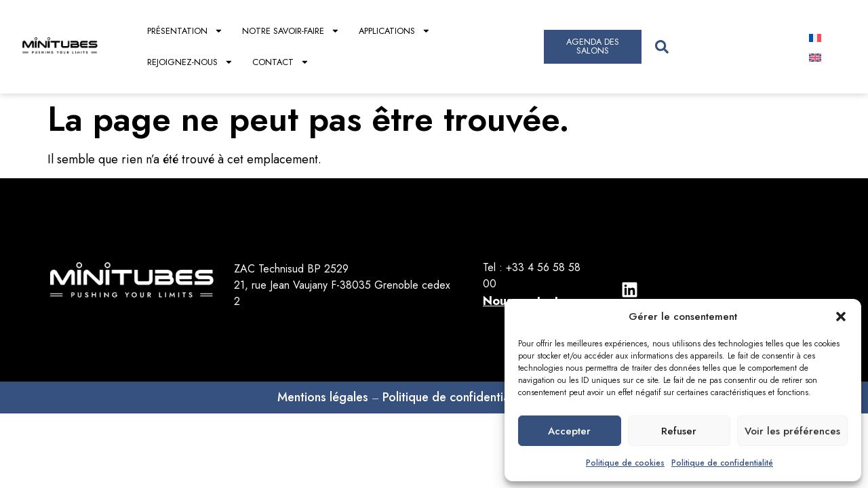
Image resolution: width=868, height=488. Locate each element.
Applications (395, 31)
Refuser (679, 431)
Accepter (569, 431)
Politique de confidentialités (457, 397)
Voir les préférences (792, 431)
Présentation (185, 31)
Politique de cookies (625, 463)
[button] (841, 317)
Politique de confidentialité (722, 463)
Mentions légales (323, 397)
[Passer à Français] (815, 37)
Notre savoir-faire (291, 31)
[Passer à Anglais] (815, 57)
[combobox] (719, 46)
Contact (281, 62)
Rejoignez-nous (190, 62)
